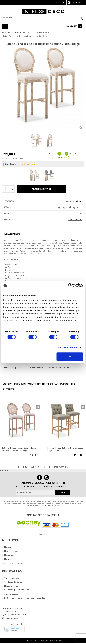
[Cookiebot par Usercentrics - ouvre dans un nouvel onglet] (70, 285)
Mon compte (8, 547)
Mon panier (8, 559)
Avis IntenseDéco (10, 594)
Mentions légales (10, 586)
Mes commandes (10, 551)
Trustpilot (4, 470)
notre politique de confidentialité (48, 505)
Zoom (81, 128)
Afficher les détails (68, 347)
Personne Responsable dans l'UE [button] (18, 368)
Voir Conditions (75, 220)
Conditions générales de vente (16, 590)
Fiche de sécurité (63, 368)
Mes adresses (9, 555)
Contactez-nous (11, 618)
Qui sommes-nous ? (11, 578)
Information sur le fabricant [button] (43, 368)
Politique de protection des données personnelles (24, 598)
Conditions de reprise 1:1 (13, 582)
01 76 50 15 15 (75, 3)
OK (70, 356)
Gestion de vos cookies (13, 563)
